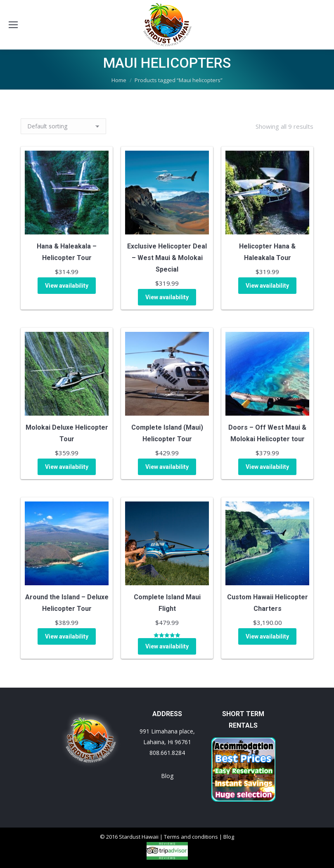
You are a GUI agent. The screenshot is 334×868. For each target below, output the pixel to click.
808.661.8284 (167, 753)
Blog (167, 776)
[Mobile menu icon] (13, 25)
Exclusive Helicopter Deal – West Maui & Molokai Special (167, 258)
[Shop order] (63, 126)
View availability (67, 286)
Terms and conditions (191, 837)
